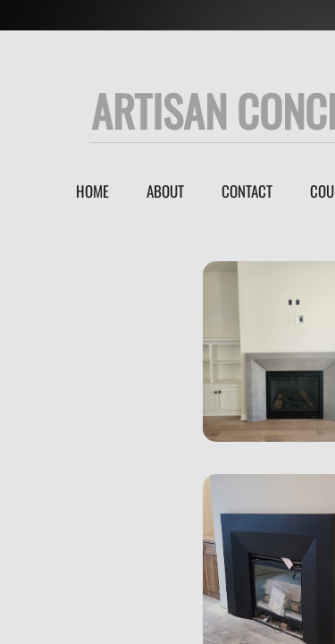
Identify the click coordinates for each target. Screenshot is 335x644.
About (165, 191)
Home (92, 191)
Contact (247, 191)
